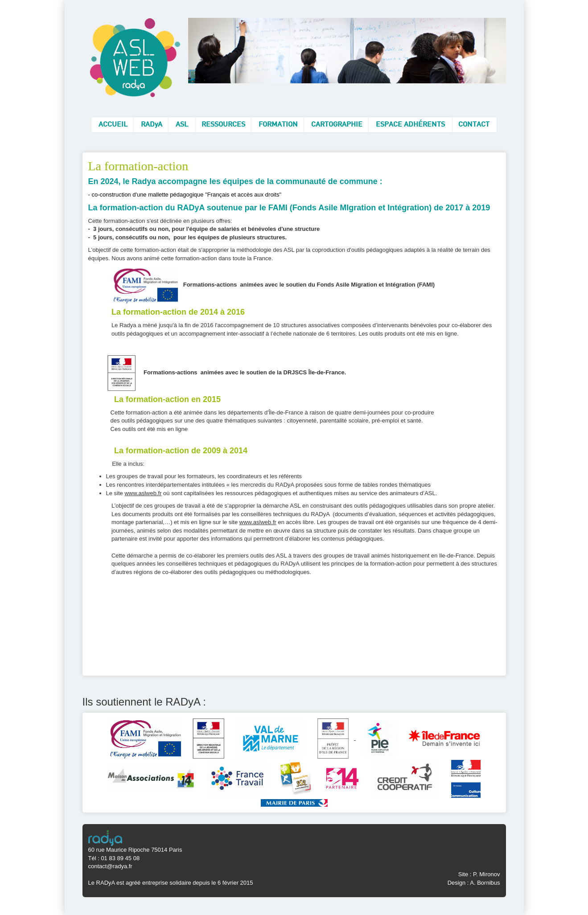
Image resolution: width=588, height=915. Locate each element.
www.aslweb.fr (143, 493)
